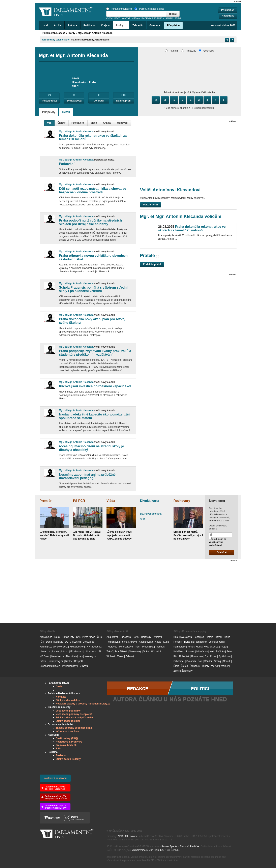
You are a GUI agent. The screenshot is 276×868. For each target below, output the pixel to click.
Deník (49, 642)
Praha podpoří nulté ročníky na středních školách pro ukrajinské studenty (90, 222)
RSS (58, 749)
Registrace (228, 16)
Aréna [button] (72, 25)
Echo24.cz (88, 642)
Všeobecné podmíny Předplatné (74, 714)
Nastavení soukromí (55, 778)
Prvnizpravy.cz (56, 661)
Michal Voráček (140, 850)
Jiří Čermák (173, 850)
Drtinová (158, 637)
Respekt (79, 661)
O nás (59, 687)
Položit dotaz (49, 101)
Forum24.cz (46, 647)
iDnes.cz (97, 647)
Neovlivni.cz (58, 656)
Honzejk (178, 642)
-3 (156, 100)
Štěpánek (195, 666)
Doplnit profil (124, 101)
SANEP (169, 18)
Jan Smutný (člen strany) (56, 40)
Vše (49, 123)
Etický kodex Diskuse (68, 721)
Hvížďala (189, 642)
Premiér (46, 501)
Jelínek (213, 642)
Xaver (120, 656)
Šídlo (176, 666)
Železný (130, 656)
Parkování (67, 164)
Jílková (133, 642)
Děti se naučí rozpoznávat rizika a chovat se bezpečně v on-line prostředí (93, 190)
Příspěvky (49, 112)
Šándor (208, 661)
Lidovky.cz (90, 652)
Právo (43, 661)
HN (88, 647)
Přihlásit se (228, 10)
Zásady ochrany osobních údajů (74, 728)
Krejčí (224, 647)
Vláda (111, 501)
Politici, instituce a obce (149, 9)
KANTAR (126, 18)
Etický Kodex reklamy (68, 759)
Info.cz (65, 652)
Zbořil (177, 671)
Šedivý (218, 661)
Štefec (184, 666)
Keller (191, 647)
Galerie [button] (155, 25)
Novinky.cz (90, 656)
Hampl (219, 637)
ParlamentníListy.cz (119, 9)
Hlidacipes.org (77, 647)
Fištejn (209, 637)
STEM (178, 18)
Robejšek (184, 656)
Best (176, 637)
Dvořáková (186, 637)
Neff (212, 652)
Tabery (206, 666)
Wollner (224, 666)
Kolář (207, 647)
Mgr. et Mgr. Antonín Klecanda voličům (181, 216)
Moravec (113, 647)
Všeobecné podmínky (68, 711)
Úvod (45, 25)
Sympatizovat (74, 101)
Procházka (148, 647)
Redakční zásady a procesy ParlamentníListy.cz (83, 704)
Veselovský (135, 652)
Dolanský (146, 637)
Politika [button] (89, 25)
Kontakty (61, 697)
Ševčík (227, 661)
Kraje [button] (105, 25)
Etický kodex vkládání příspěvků (74, 718)
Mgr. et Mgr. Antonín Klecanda (95, 33)
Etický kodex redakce (68, 700)
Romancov (197, 656)
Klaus (199, 647)
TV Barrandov (69, 666)
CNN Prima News (86, 637)
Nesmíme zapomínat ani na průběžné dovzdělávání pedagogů (87, 476)
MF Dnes (45, 656)
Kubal (166, 642)
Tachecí (160, 647)
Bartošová (125, 637)
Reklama (61, 755)
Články (62, 123)
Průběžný (189, 51)
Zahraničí (138, 25)
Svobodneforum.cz (50, 666)
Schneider (179, 661)
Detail (66, 112)
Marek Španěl (170, 846)
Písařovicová (126, 647)
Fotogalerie (78, 123)
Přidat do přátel (152, 264)
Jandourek (201, 642)
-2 (165, 100)
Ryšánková (225, 656)
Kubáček (178, 652)
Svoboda (191, 661)
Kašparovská (146, 642)
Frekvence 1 (61, 647)
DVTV (68, 642)
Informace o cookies (67, 731)
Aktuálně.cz (46, 637)
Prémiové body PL (66, 745)
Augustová (112, 637)
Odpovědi (122, 123)
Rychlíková (211, 656)
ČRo (99, 637)
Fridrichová (112, 642)
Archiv (58, 25)
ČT (42, 642)
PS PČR (79, 501)
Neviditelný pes (74, 656)
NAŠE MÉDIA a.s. (128, 836)
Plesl (137, 647)
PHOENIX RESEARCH (153, 18)
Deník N (59, 642)
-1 (174, 100)
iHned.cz (46, 652)
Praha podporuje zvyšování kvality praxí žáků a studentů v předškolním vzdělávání (95, 353)
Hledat (173, 14)
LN (99, 652)
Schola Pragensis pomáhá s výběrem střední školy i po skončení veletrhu (93, 289)
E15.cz (77, 642)
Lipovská (190, 652)
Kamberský (180, 647)
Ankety (107, 123)
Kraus (158, 642)
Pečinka (220, 652)
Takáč (110, 652)
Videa (94, 123)
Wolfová (111, 656)
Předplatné (173, 25)
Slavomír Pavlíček (189, 846)
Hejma (124, 642)
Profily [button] (121, 25)
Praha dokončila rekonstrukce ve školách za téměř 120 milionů (192, 228)
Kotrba (215, 647)
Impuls (56, 652)
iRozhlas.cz (77, 652)
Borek (136, 637)
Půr (175, 656)
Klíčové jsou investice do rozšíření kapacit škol (95, 386)
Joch (221, 642)
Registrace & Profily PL (69, 742)
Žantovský (187, 671)
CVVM (110, 18)
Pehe (229, 652)
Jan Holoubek (157, 850)
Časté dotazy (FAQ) (67, 738)
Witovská (156, 652)
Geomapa (206, 51)
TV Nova (83, 666)
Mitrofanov (202, 652)
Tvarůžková (121, 652)
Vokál (146, 652)
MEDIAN (136, 18)
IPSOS (117, 18)
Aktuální (172, 51)
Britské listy (68, 637)
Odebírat (222, 552)
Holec (227, 637)
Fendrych (199, 637)
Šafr (200, 661)
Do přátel (99, 101)
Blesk (57, 637)
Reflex (69, 661)
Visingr (215, 666)
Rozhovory (182, 501)
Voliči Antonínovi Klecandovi (170, 190)
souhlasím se (218, 542)
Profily (71, 33)
